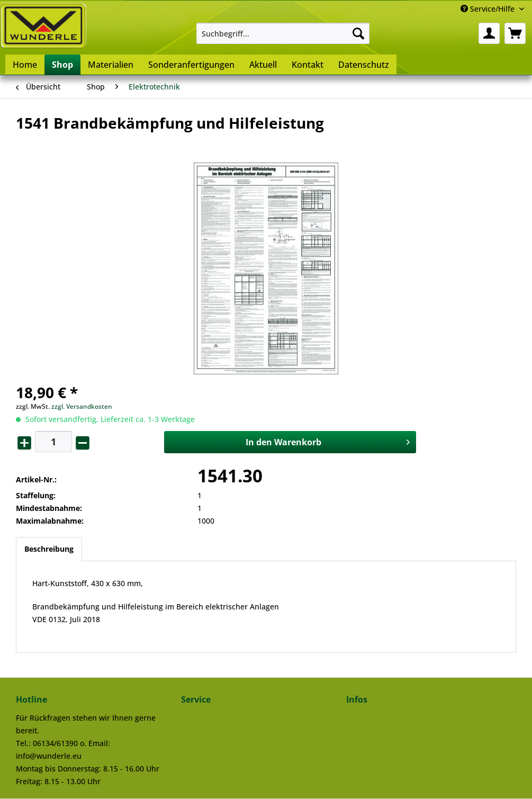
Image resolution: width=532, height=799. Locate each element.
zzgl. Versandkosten (82, 406)
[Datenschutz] (364, 65)
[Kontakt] (308, 65)
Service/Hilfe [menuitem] (489, 9)
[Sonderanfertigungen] (191, 65)
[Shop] (62, 65)
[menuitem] (283, 33)
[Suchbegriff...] (283, 33)
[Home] (25, 65)
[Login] (489, 33)
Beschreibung (49, 549)
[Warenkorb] (515, 33)
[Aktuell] (263, 65)
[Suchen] (358, 33)
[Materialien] (111, 65)
